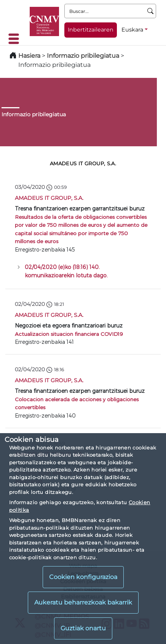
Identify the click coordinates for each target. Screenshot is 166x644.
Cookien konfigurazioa (83, 577)
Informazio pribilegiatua (83, 56)
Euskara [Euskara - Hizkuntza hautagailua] (132, 30)
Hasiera (29, 56)
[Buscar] (151, 11)
